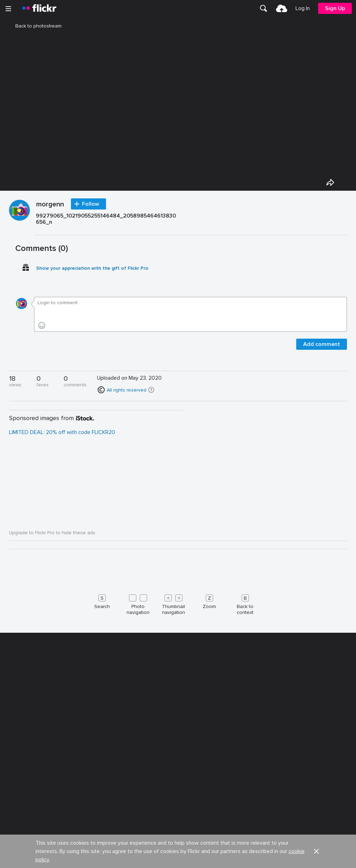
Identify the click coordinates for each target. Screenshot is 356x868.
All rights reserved (127, 572)
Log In (303, 8)
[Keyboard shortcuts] (178, 786)
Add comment (322, 527)
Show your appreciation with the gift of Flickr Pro (92, 451)
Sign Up (335, 8)
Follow (91, 386)
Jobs (184, 861)
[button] (151, 572)
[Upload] (282, 8)
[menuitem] (264, 8)
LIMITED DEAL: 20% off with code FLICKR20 (62, 615)
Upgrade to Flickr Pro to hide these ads (52, 715)
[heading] (39, 8)
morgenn (50, 387)
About (14, 861)
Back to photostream (34, 26)
